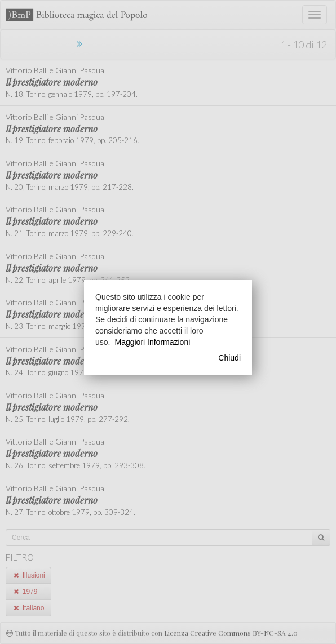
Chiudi (229, 358)
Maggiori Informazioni (152, 342)
